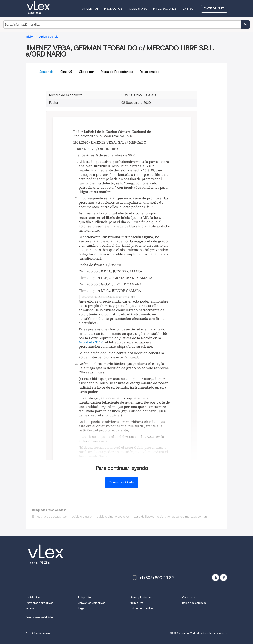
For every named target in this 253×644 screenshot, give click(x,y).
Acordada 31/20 (91, 342)
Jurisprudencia (87, 597)
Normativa (137, 603)
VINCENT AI (90, 9)
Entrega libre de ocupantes (49, 517)
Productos (113, 9)
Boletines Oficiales (194, 603)
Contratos (189, 597)
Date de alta (214, 8)
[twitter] (216, 577)
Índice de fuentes (142, 608)
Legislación (33, 597)
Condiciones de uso (38, 633)
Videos (30, 608)
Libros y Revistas (140, 597)
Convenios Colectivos (91, 603)
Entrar (189, 9)
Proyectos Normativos (39, 603)
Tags (81, 608)
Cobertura (138, 9)
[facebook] (223, 577)
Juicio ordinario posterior (113, 517)
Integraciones (165, 9)
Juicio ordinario (82, 517)
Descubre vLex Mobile (39, 617)
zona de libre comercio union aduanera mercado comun (171, 517)
